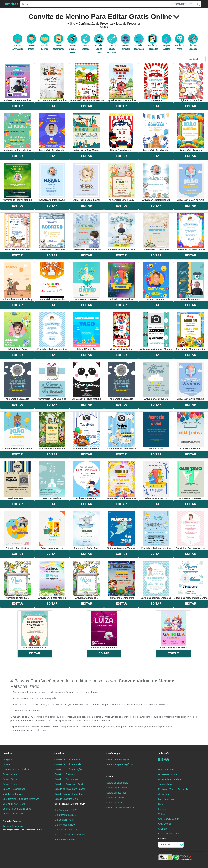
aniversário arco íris (191, 132)
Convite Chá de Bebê (72, 46)
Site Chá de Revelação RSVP (69, 835)
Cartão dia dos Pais (116, 793)
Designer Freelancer (22, 828)
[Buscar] (198, 4)
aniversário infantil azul (52, 182)
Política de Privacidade (170, 779)
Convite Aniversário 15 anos (17, 809)
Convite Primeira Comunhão (69, 794)
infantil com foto (156, 282)
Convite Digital (10, 784)
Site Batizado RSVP (65, 839)
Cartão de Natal (114, 803)
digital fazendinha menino (121, 83)
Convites (7, 753)
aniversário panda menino (52, 381)
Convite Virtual (10, 774)
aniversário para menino (17, 83)
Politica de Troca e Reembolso (174, 789)
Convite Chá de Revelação (112, 46)
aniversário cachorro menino (156, 331)
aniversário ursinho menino (17, 431)
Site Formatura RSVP (65, 825)
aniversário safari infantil (156, 182)
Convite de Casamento (66, 779)
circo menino (156, 83)
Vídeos (162, 814)
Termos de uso (166, 784)
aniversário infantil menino (17, 182)
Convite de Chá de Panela (68, 764)
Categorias (8, 759)
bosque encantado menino (52, 83)
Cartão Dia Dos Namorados (120, 807)
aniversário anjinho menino (121, 431)
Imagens (163, 809)
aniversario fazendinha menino (87, 83)
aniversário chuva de (17, 381)
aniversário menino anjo (191, 182)
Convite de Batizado (65, 774)
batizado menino (17, 480)
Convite (6, 764)
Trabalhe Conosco (12, 821)
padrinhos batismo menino (191, 232)
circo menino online (121, 331)
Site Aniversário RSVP (66, 810)
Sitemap (162, 829)
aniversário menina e (17, 580)
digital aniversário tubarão (121, 530)
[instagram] (164, 759)
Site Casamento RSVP (66, 815)
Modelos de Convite (13, 794)
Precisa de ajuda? (167, 770)
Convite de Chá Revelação (68, 769)
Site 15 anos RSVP (64, 820)
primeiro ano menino (87, 282)
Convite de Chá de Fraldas (68, 759)
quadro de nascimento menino (191, 580)
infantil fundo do (87, 331)
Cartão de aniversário (117, 783)
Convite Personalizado (14, 789)
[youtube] (168, 759)
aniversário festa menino (52, 580)
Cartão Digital (114, 753)
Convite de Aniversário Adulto (69, 784)
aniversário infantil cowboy (17, 282)
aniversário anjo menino (191, 381)
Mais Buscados (166, 799)
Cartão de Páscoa (115, 798)
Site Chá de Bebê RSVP (67, 830)
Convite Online (10, 779)
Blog (161, 804)
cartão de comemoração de (156, 580)
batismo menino (52, 480)
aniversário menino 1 (35, 630)
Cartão (110, 777)
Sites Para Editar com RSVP (70, 804)
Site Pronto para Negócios (120, 764)
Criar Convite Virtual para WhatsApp (21, 799)
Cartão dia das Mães (117, 788)
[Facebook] (160, 759)
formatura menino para (121, 580)
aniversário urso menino (87, 431)
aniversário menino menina (191, 331)
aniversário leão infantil (87, 182)
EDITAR (17, 106)
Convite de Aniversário (14, 804)
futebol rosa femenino (104, 630)
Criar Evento (165, 824)
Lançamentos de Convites (16, 769)
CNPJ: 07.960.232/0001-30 (172, 834)
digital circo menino (191, 83)
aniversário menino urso (121, 232)
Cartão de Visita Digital (118, 759)
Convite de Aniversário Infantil (69, 789)
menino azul (156, 431)
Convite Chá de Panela (99, 46)
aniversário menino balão (87, 232)
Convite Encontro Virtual (67, 799)
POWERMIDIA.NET (168, 775)
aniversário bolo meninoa (173, 630)
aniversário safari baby (121, 182)
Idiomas (163, 839)
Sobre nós (164, 753)
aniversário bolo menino (52, 282)
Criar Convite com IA (169, 819)
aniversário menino (191, 431)
